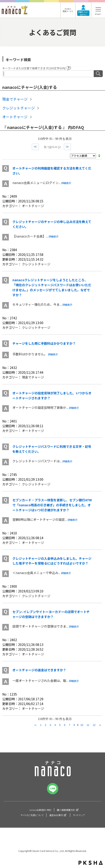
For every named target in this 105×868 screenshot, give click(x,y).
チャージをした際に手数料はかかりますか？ (44, 343)
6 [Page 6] (65, 725)
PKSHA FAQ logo (91, 863)
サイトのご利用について (32, 815)
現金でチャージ (15, 99)
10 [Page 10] (82, 725)
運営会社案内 (56, 815)
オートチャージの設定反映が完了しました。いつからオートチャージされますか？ (52, 395)
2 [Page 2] (46, 725)
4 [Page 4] (55, 725)
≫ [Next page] (100, 725)
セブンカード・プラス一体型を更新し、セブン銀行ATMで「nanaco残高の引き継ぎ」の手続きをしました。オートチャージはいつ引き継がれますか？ (52, 505)
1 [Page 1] (41, 725)
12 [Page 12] (94, 725)
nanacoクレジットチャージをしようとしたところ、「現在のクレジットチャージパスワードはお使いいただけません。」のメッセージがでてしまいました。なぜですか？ (52, 287)
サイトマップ (79, 815)
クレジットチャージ (19, 108)
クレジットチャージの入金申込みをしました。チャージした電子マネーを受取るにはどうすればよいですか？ (52, 561)
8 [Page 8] (74, 725)
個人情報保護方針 (66, 810)
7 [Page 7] (70, 725)
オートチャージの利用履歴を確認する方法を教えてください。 (52, 171)
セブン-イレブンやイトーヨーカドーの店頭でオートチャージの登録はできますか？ (51, 614)
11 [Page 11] (88, 725)
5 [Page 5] (60, 725)
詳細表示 (66, 183)
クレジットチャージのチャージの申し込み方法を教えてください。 (52, 224)
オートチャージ (15, 117)
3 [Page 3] (50, 725)
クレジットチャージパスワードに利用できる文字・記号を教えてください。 (52, 449)
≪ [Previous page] (35, 725)
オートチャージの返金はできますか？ (39, 670)
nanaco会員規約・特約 (40, 810)
